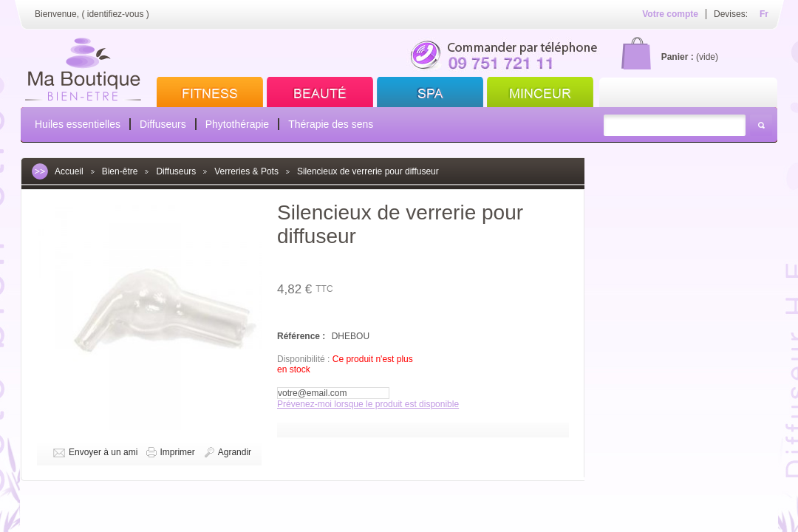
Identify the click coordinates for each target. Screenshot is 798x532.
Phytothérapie (237, 124)
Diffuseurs (163, 124)
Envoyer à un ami (103, 452)
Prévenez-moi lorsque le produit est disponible (368, 404)
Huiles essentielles (78, 124)
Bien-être (120, 171)
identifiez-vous (116, 14)
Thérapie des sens (331, 124)
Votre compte (670, 14)
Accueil (69, 171)
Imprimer (177, 452)
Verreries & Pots (246, 171)
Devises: (731, 14)
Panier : (678, 57)
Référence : (303, 336)
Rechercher (761, 125)
